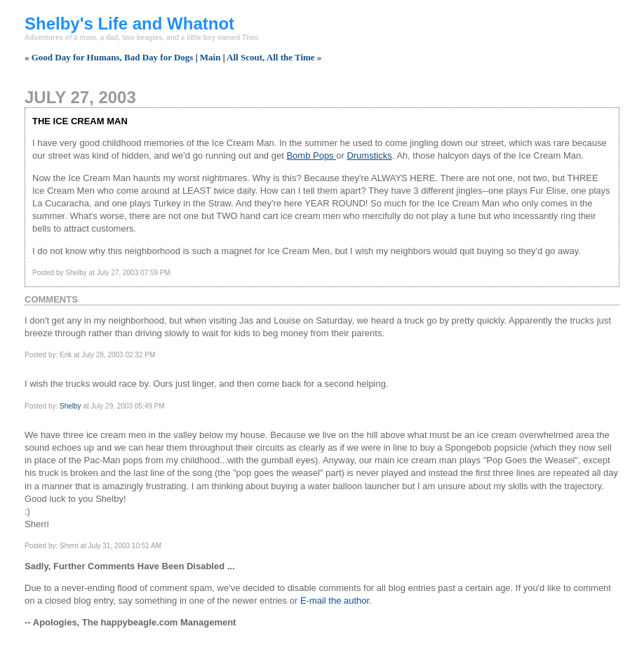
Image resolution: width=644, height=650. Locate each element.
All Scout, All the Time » (274, 57)
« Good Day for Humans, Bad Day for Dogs (109, 57)
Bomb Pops (311, 155)
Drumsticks (369, 155)
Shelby (71, 406)
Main (210, 57)
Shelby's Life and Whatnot (129, 24)
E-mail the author (335, 601)
